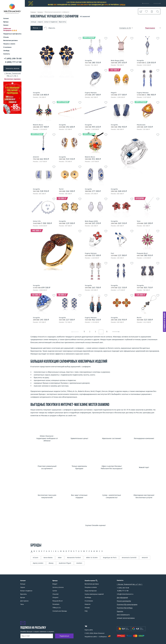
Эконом (6, 25)
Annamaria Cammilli (129, 558)
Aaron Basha (48, 558)
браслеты (63, 22)
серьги (40, 22)
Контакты (7, 54)
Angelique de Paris (110, 558)
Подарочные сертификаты (12, 34)
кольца (34, 22)
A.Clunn (36, 558)
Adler (60, 558)
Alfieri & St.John (92, 558)
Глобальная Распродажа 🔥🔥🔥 (10, 29)
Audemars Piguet (65, 563)
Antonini (145, 558)
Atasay (51, 563)
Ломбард (6, 51)
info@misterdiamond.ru (125, 594)
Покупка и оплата (9, 44)
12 (107, 332)
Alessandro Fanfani (74, 558)
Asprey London (38, 563)
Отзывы (6, 37)
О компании (7, 47)
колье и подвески (51, 22)
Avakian (79, 563)
